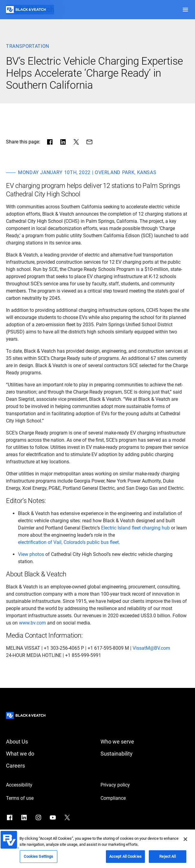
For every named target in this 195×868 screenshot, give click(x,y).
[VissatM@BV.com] (151, 648)
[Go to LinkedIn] (24, 817)
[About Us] (50, 742)
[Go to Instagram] (38, 817)
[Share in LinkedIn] (63, 142)
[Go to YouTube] (53, 817)
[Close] (185, 841)
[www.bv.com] (32, 623)
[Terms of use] (50, 798)
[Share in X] (76, 142)
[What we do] (50, 754)
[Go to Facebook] (10, 817)
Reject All (167, 859)
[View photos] (31, 554)
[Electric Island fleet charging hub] (135, 528)
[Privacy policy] (145, 785)
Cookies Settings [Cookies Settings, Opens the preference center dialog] (38, 859)
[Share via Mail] (89, 142)
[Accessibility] (50, 785)
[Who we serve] (145, 742)
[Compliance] (145, 798)
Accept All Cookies (125, 859)
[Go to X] (67, 817)
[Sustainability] (145, 754)
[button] (185, 10)
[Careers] (50, 766)
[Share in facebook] (50, 142)
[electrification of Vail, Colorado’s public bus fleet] (68, 542)
